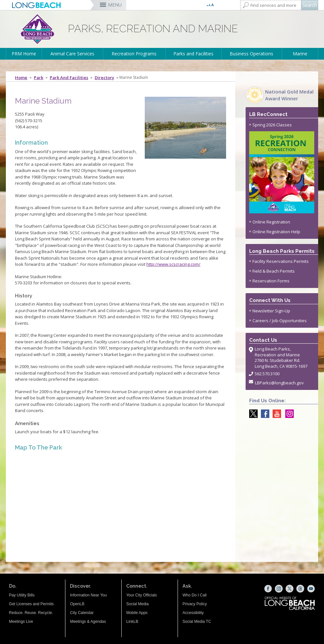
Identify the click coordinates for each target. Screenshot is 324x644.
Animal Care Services (72, 54)
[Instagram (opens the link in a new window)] (279, 589)
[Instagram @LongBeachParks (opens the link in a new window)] (288, 414)
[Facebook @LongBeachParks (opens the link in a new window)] (263, 414)
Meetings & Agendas (88, 622)
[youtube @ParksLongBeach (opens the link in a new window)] (275, 414)
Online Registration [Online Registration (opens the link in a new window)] (271, 222)
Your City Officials (142, 595)
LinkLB (132, 622)
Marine (300, 54)
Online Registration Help (276, 232)
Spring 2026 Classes (282, 168)
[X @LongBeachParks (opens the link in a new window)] (252, 414)
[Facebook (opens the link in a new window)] (268, 589)
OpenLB (77, 604)
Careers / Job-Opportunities (280, 321)
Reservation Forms (271, 281)
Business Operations (251, 54)
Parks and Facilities (193, 54)
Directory (104, 78)
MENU (115, 5)
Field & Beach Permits (274, 271)
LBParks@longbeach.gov (279, 383)
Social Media (137, 604)
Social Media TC (197, 622)
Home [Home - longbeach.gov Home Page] (21, 78)
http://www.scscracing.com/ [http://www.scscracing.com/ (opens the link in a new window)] (173, 264)
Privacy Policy (195, 604)
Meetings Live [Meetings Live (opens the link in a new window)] (21, 622)
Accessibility (193, 613)
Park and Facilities (69, 78)
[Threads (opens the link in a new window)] (300, 589)
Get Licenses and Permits (31, 604)
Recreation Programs (134, 54)
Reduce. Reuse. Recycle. (31, 613)
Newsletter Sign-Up (271, 311)
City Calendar (82, 613)
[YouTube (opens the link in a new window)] (311, 589)
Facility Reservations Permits (281, 261)
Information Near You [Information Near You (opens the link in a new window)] (88, 595)
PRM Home (24, 54)
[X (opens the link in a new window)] (290, 589)
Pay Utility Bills (22, 595)
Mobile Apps (137, 613)
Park (39, 78)
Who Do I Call (195, 595)
